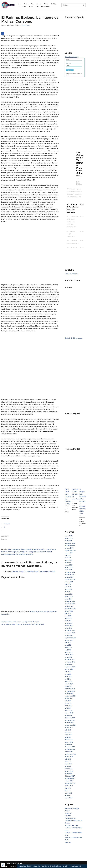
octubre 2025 (69, 548)
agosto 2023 (69, 611)
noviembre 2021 (70, 662)
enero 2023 (69, 628)
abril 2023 (68, 621)
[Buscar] (72, 5)
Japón (31, 6)
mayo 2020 (68, 706)
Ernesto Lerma (26, 25)
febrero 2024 (69, 596)
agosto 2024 (69, 582)
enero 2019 (69, 745)
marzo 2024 (69, 594)
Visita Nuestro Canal (71, 274)
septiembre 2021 (70, 667)
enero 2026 (69, 541)
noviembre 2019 (70, 720)
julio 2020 (68, 701)
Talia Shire (19, 554)
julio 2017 (68, 788)
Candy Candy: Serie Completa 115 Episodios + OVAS (68, 497)
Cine (33, 4)
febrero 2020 (69, 713)
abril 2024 (68, 592)
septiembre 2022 (70, 638)
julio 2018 (68, 759)
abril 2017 (68, 795)
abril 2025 (68, 563)
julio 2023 (68, 614)
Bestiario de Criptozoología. (74, 338)
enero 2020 (69, 715)
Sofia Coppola (11, 554)
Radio (37, 6)
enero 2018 (69, 774)
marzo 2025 (69, 565)
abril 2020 (68, 708)
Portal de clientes (70, 818)
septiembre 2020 (70, 696)
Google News (46, 6)
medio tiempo (69, 64)
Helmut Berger (12, 552)
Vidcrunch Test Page (71, 825)
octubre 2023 (69, 606)
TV (19, 6)
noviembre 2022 (70, 633)
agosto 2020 (69, 698)
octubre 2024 (69, 577)
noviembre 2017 (70, 778)
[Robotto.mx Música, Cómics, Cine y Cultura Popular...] (8, 5)
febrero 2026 (69, 538)
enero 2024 (69, 599)
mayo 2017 (68, 793)
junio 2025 (68, 558)
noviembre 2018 (70, 749)
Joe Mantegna (21, 552)
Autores (67, 811)
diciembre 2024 (70, 572)
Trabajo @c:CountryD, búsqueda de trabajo (74, 74)
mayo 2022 (68, 647)
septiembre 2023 (70, 609)
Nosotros (68, 816)
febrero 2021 (69, 684)
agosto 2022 (69, 640)
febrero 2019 (69, 742)
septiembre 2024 (70, 580)
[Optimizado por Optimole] (3, 865)
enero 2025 (69, 570)
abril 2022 (68, 650)
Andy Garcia (18, 549)
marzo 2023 (69, 623)
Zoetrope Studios (28, 554)
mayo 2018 (68, 764)
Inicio (19, 4)
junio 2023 (68, 616)
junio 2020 (68, 703)
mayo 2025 (68, 560)
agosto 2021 (69, 669)
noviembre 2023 (70, 604)
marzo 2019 (69, 740)
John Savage (29, 552)
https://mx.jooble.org (72, 57)
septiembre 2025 (70, 550)
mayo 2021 (68, 677)
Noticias (26, 4)
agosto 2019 (69, 728)
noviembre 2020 (70, 691)
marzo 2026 (69, 536)
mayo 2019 (68, 735)
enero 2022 (69, 657)
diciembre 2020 (70, 689)
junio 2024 (68, 587)
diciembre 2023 (70, 601)
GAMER (54, 4)
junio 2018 (68, 761)
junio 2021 (68, 674)
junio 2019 (68, 732)
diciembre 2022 (70, 630)
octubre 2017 (69, 781)
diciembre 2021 (70, 660)
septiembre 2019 (70, 725)
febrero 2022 (69, 655)
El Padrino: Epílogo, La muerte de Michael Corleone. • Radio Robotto (33, 572)
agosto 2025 (69, 553)
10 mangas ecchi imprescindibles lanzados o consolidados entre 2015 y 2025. (83, 501)
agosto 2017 (69, 786)
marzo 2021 (69, 681)
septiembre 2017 (70, 783)
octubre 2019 (69, 723)
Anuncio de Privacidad (72, 808)
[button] (75, 208)
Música (47, 4)
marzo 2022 (69, 652)
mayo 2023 (68, 618)
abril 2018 (68, 766)
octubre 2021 (69, 664)
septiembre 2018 (70, 754)
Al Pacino (11, 549)
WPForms (68, 842)
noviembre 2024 (70, 575)
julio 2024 (68, 584)
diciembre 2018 (70, 747)
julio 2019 (68, 730)
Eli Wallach (34, 549)
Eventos (39, 4)
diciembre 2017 (70, 776)
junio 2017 (68, 791)
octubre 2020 (69, 694)
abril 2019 (68, 737)
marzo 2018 (69, 769)
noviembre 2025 (70, 546)
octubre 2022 (69, 635)
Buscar (70, 70)
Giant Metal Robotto (79, 183)
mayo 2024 (68, 589)
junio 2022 (68, 645)
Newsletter (68, 813)
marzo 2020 (69, 711)
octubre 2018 (69, 752)
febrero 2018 (69, 771)
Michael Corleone (39, 552)
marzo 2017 (69, 798)
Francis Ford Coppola (44, 549)
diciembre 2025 (70, 543)
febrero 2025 (69, 567)
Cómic (24, 6)
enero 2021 (69, 686)
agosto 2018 (69, 757)
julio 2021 (68, 672)
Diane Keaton (26, 549)
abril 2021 (68, 679)
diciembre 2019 (70, 718)
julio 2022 (68, 643)
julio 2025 (68, 555)
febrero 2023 (69, 626)
